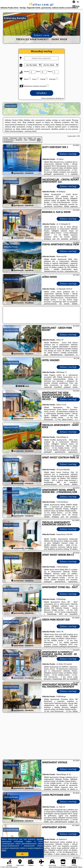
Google (40, 839)
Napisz (80, 867)
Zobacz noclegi (68, 154)
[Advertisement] (41, 736)
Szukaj (42, 93)
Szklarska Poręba (11, 150)
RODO (4, 850)
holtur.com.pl (41, 4)
